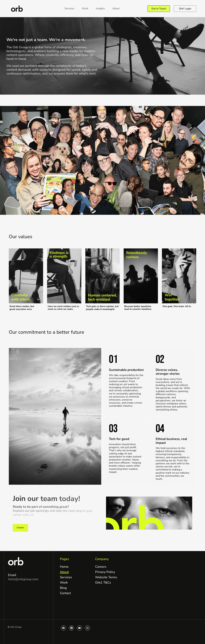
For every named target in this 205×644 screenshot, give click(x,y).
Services (66, 577)
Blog (63, 588)
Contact (65, 593)
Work (64, 583)
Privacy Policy (105, 572)
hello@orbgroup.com (23, 579)
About (64, 572)
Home (64, 567)
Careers (101, 567)
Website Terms (106, 577)
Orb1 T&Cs (103, 583)
